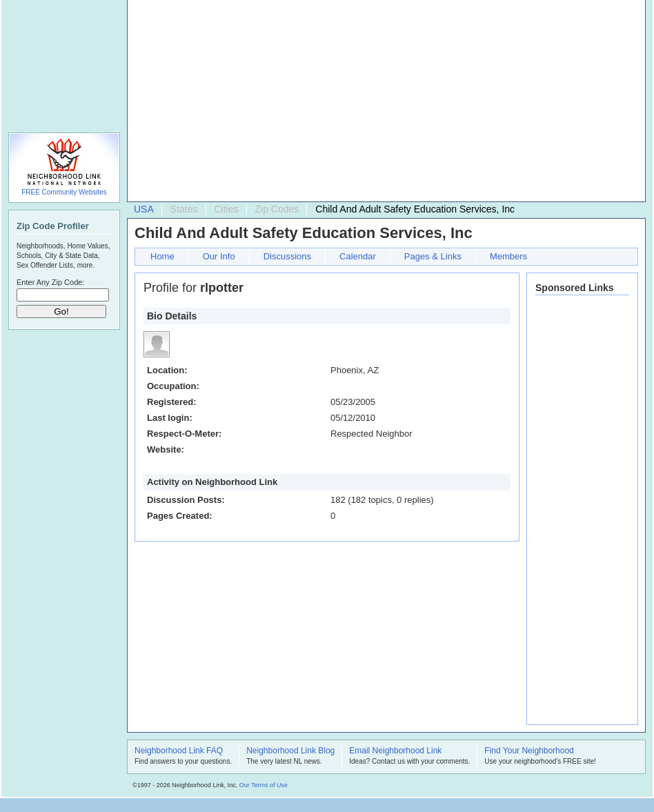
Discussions (287, 256)
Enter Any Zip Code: (50, 282)
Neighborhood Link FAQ (179, 751)
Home (162, 256)
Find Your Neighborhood (529, 751)
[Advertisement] (350, 104)
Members (508, 256)
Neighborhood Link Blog (290, 751)
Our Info (219, 256)
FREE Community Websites (64, 192)
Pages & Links (433, 256)
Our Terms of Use (264, 785)
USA (144, 209)
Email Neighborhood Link (395, 751)
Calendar (358, 256)
